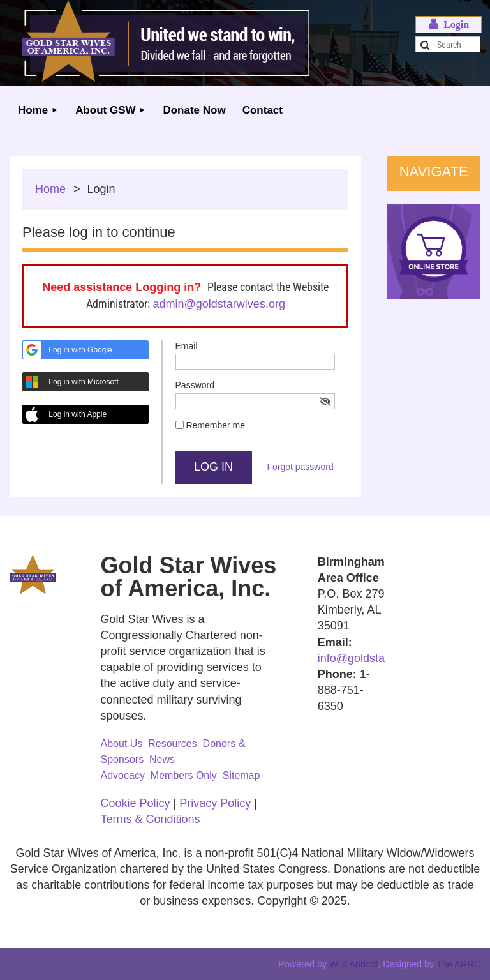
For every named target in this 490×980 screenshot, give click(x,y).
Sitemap (241, 775)
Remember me (215, 425)
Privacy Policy (215, 803)
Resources (172, 743)
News (162, 759)
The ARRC (458, 964)
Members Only (184, 775)
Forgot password (300, 467)
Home (50, 189)
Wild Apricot (353, 964)
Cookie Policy (136, 803)
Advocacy (123, 775)
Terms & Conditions (151, 819)
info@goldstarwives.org (377, 658)
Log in (449, 25)
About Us (122, 743)
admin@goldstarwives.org (219, 304)
